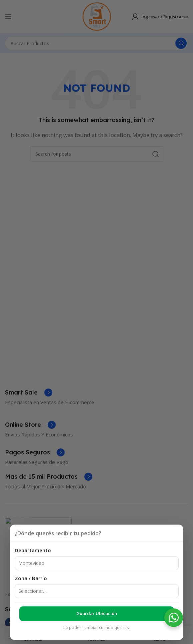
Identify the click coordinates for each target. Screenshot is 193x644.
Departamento (33, 550)
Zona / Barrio (31, 578)
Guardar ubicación (97, 613)
